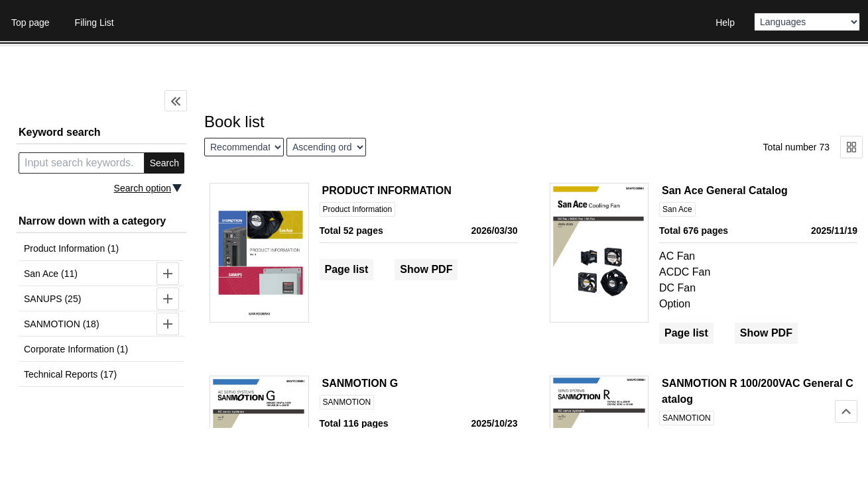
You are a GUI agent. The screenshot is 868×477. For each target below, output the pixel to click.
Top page (31, 23)
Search (164, 163)
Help (725, 23)
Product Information (358, 209)
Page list (347, 269)
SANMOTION (347, 402)
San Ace (677, 209)
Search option (143, 188)
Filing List (94, 23)
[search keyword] (82, 163)
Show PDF (426, 269)
